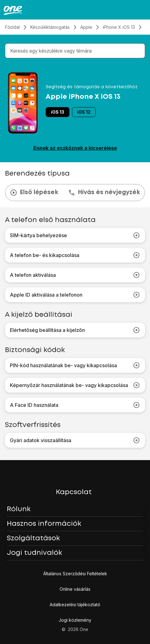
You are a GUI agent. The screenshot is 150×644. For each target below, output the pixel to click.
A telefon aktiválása (75, 275)
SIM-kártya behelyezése (75, 235)
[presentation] (75, 193)
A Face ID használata (75, 405)
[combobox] (76, 51)
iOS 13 (58, 112)
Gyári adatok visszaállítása (75, 440)
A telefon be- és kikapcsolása (75, 255)
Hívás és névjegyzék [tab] (104, 193)
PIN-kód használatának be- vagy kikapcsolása (75, 365)
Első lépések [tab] (34, 193)
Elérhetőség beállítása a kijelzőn (75, 330)
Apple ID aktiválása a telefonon (75, 295)
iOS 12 (84, 112)
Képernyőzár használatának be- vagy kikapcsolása (75, 385)
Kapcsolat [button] (74, 492)
